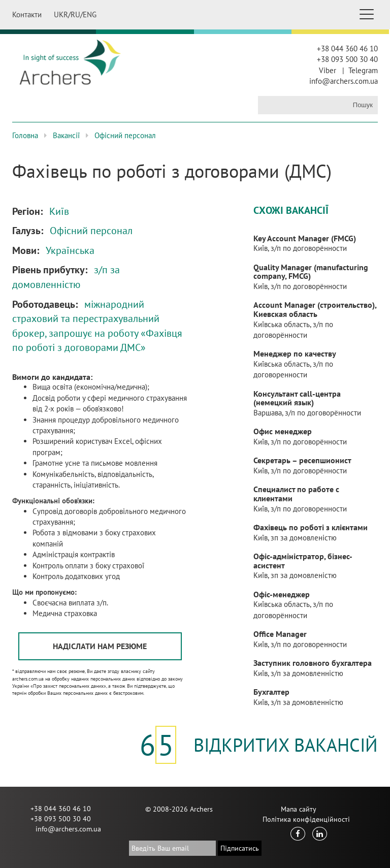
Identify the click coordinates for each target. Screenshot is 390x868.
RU (75, 14)
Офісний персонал (125, 135)
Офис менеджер (283, 431)
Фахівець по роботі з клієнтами (311, 527)
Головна (25, 135)
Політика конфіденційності (306, 819)
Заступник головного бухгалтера (313, 663)
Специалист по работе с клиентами (296, 494)
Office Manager (280, 634)
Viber (328, 70)
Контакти (27, 14)
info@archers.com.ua (344, 81)
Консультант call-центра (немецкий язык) (297, 398)
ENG (90, 14)
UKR (61, 14)
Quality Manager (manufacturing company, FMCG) (311, 272)
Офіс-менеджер (282, 594)
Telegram (363, 70)
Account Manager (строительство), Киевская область (315, 309)
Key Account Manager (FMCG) (305, 238)
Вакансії (66, 135)
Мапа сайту (299, 809)
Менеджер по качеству (295, 353)
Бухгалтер (271, 692)
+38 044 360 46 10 (347, 49)
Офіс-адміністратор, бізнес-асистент (303, 561)
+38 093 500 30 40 (347, 59)
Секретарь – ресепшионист (302, 460)
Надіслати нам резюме (100, 646)
